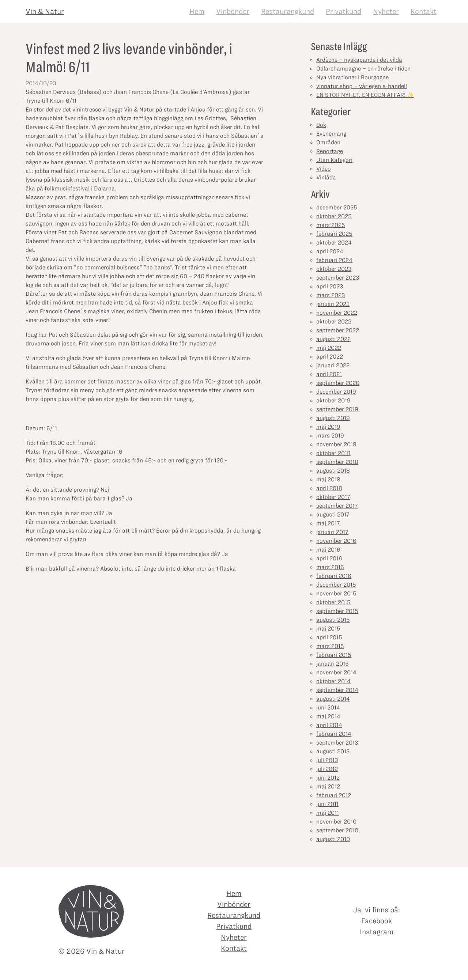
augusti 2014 (333, 699)
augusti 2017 (333, 514)
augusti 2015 (333, 620)
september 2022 (338, 330)
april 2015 (329, 637)
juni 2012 (328, 778)
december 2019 (336, 392)
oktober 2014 (333, 681)
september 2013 (337, 743)
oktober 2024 (334, 243)
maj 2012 (328, 786)
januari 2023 (333, 304)
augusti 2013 (333, 751)
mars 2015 (330, 646)
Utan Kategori (334, 160)
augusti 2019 (333, 418)
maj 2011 (328, 813)
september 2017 (337, 506)
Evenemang (331, 134)
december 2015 (336, 585)
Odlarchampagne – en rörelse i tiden (363, 69)
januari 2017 (332, 532)
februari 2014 (334, 734)
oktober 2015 (333, 602)
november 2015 (336, 593)
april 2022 (330, 357)
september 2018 (337, 462)
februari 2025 (334, 234)
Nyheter (386, 11)
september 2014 (337, 690)
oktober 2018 (333, 453)
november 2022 (337, 313)
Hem (197, 11)
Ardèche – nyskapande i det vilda (359, 60)
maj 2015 (328, 629)
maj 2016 (328, 550)
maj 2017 (328, 523)
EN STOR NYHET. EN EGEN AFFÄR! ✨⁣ (365, 95)
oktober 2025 (334, 216)
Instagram (377, 932)
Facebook (377, 921)
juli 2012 (327, 769)
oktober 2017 (333, 497)
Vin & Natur (45, 11)
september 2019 (337, 409)
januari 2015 (333, 664)
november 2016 (336, 541)
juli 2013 (327, 760)
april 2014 (329, 725)
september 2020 (338, 383)
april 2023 (330, 286)
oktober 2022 (334, 321)
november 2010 (336, 822)
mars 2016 (330, 567)
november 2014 (336, 672)
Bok (321, 125)
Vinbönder (233, 11)
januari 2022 (333, 365)
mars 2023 (331, 295)
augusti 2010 (333, 839)
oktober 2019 (333, 400)
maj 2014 (328, 716)
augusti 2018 (333, 471)
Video (324, 169)
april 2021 (329, 374)
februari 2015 (334, 655)
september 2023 (338, 278)
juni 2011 (327, 804)
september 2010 (337, 830)
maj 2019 (328, 427)
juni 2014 (328, 707)
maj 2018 (328, 479)
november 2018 (336, 444)
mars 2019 (330, 436)
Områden (328, 142)
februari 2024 (334, 260)
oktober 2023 (334, 269)
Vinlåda (326, 177)
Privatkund (344, 11)
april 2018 (329, 488)
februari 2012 (334, 795)
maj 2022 (329, 348)
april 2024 (330, 251)
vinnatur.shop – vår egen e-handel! (362, 86)
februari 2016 (334, 576)
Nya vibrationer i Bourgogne (352, 77)
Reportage (330, 151)
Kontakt (424, 11)
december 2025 (337, 207)
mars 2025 (331, 225)
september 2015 (337, 611)
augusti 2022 (333, 339)
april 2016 (329, 558)
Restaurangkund (288, 11)
